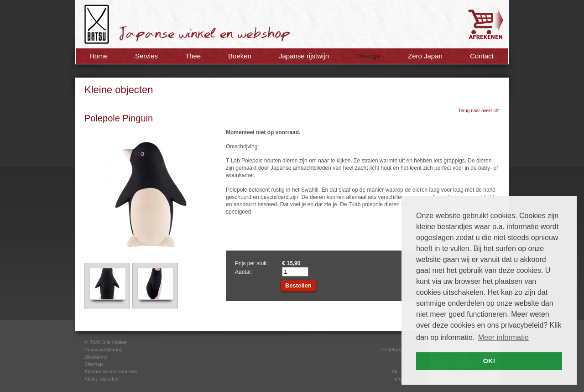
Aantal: (243, 272)
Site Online (115, 342)
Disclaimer (96, 357)
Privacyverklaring (104, 350)
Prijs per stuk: (252, 263)
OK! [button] (489, 361)
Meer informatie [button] (503, 337)
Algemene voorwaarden (111, 371)
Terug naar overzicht (479, 111)
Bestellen (298, 285)
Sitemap (94, 364)
